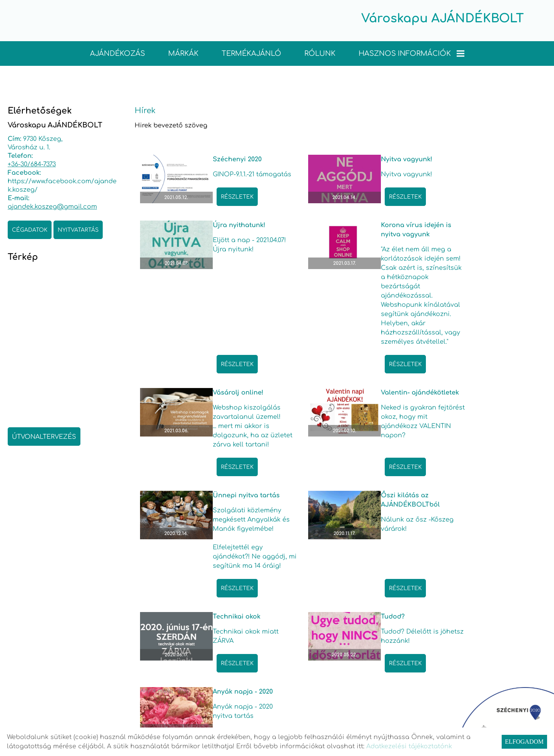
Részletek (215, 205)
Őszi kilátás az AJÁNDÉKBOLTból (357, 443)
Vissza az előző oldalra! (193, 693)
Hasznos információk (411, 53)
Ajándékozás (118, 53)
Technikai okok (489, 438)
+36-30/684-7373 (32, 164)
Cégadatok (30, 229)
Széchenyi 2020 (215, 159)
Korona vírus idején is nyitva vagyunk (226, 238)
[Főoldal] (267, 22)
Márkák (183, 53)
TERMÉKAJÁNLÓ (251, 53)
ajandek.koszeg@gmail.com (52, 206)
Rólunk (320, 53)
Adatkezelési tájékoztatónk (409, 746)
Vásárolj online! (353, 234)
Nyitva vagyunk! (354, 159)
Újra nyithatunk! (491, 159)
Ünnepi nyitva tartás (224, 438)
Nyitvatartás (78, 229)
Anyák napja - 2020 (358, 569)
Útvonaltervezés (44, 436)
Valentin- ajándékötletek (489, 238)
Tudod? (203, 569)
